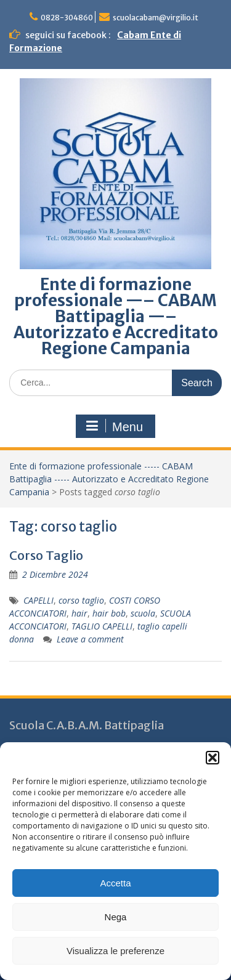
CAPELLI (38, 600)
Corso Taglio (46, 555)
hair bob (109, 613)
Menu (114, 426)
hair (79, 613)
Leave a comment (90, 639)
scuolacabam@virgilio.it (156, 18)
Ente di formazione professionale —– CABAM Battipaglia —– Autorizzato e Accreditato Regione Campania (116, 316)
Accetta (115, 883)
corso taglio (81, 600)
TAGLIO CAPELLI (102, 626)
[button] (213, 758)
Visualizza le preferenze (115, 951)
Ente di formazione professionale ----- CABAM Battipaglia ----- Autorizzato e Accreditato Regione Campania (109, 479)
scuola (143, 613)
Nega (116, 917)
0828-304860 (67, 18)
